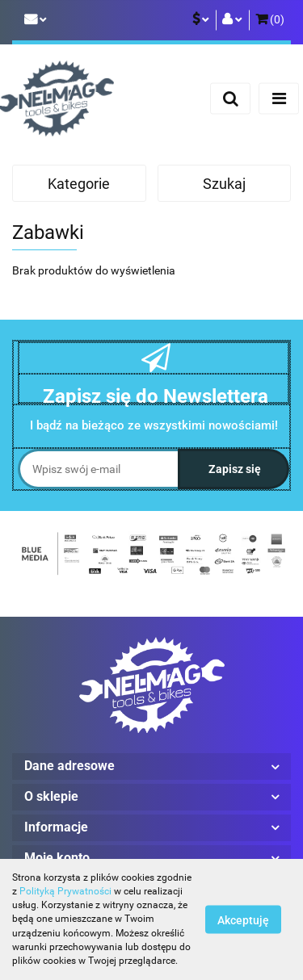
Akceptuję (243, 920)
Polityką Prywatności (65, 891)
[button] (270, 20)
